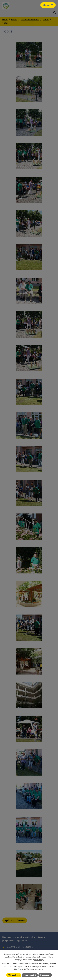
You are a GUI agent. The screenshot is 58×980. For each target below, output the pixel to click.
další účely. (39, 960)
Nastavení (45, 975)
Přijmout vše (14, 975)
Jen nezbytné (30, 975)
